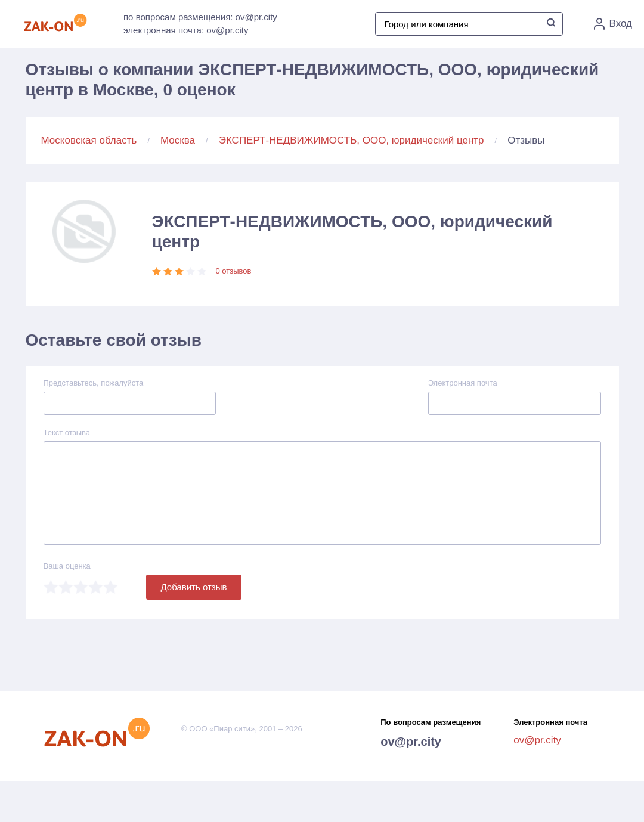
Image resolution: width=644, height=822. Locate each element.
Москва (178, 140)
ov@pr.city (411, 742)
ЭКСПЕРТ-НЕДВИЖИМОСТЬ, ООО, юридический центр (352, 140)
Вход (613, 24)
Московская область (89, 140)
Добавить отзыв (194, 587)
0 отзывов (234, 271)
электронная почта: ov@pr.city (186, 30)
